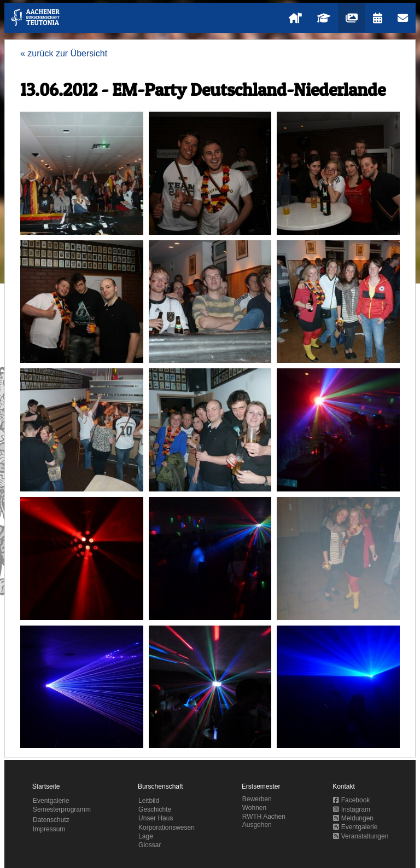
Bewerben (257, 799)
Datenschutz (51, 820)
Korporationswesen (167, 828)
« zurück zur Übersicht (64, 53)
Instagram (352, 809)
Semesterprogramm (62, 809)
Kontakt (344, 786)
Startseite (46, 786)
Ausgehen (257, 825)
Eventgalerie (51, 801)
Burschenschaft (161, 786)
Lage (146, 836)
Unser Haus (156, 818)
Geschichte (155, 809)
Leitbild (149, 801)
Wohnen (254, 808)
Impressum (49, 829)
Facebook (351, 800)
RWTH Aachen (264, 817)
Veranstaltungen (361, 836)
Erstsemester (261, 786)
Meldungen (353, 818)
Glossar (150, 845)
